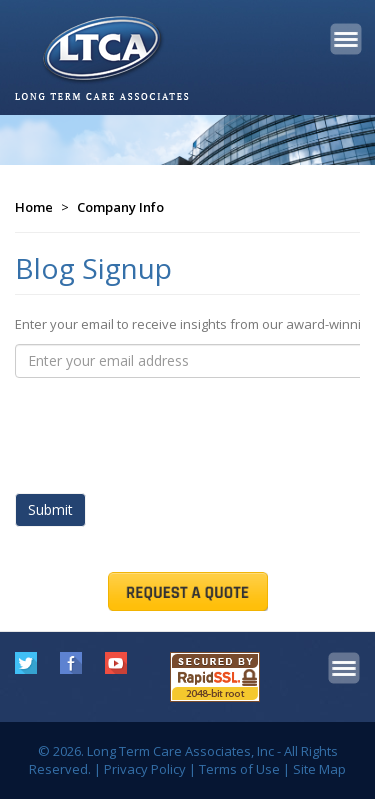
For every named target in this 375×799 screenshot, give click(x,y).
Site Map (319, 769)
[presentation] (167, 427)
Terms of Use (239, 769)
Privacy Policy (145, 769)
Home (34, 207)
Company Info (120, 207)
